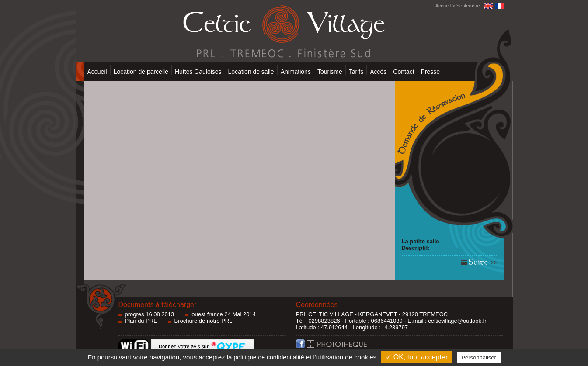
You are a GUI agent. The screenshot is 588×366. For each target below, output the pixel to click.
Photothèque (352, 346)
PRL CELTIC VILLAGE (325, 314)
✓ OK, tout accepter (417, 357)
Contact (404, 72)
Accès (378, 72)
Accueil (443, 6)
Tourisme (330, 72)
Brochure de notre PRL (204, 321)
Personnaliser (479, 357)
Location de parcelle (141, 72)
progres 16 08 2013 (150, 314)
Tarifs (356, 72)
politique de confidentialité (269, 357)
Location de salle (251, 72)
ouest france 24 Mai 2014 (224, 314)
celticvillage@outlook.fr (457, 321)
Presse (431, 72)
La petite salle (421, 241)
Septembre (468, 6)
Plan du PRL (141, 321)
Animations (296, 72)
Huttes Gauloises (198, 72)
